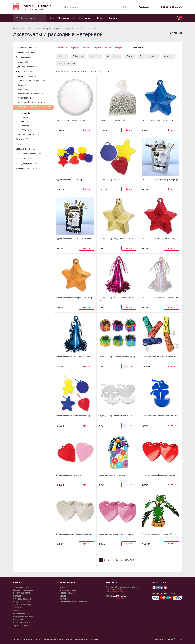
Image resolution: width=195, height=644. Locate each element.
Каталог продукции (32, 29)
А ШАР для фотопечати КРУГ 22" (71, 120)
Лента (24, 121)
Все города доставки (115, 591)
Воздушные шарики (52, 29)
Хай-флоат (120, 47)
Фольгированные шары (31, 81)
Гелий (22, 85)
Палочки (25, 113)
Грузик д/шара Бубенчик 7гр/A (112, 120)
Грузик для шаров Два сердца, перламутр (74, 534)
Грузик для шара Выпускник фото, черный (75, 238)
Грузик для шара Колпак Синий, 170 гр (73, 357)
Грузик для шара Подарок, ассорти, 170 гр (117, 357)
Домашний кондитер (27, 134)
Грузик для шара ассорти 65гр (112, 179)
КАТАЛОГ (18, 582)
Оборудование (26, 98)
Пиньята (21, 144)
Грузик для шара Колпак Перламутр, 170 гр (160, 297)
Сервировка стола (27, 47)
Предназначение (147, 56)
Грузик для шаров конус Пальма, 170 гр (159, 534)
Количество (112, 56)
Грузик (24, 117)
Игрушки (22, 62)
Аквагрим (22, 139)
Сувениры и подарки (27, 67)
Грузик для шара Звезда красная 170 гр (158, 238)
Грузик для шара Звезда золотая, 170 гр (116, 238)
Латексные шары (29, 76)
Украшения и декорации (29, 52)
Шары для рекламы (26, 163)
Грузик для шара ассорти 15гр (69, 179)
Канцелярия (23, 159)
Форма (167, 56)
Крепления (24, 89)
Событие (77, 56)
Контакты (113, 18)
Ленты (108, 47)
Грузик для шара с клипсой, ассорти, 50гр (160, 416)
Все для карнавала (27, 57)
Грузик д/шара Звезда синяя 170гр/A (157, 120)
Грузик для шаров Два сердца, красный (158, 475)
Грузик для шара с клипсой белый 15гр (116, 416)
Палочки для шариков (92, 47)
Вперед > (131, 560)
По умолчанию (77, 71)
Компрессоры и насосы (30, 94)
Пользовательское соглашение (73, 602)
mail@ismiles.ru (119, 598)
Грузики (75, 47)
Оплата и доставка (66, 18)
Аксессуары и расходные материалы (34, 108)
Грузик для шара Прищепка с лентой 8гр (159, 357)
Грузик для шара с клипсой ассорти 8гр (73, 416)
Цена (61, 56)
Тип (128, 56)
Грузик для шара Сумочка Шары (113, 475)
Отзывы (101, 18)
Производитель (65, 64)
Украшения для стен (27, 168)
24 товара (110, 71)
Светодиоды (62, 47)
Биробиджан (144, 7)
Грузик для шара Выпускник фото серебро (160, 179)
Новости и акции (86, 18)
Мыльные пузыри (25, 149)
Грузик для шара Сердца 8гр (69, 475)
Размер (94, 56)
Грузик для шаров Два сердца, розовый (116, 534)
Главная (17, 29)
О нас (52, 18)
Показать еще (138, 47)
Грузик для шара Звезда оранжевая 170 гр (74, 297)
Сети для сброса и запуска (31, 102)
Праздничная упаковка (28, 154)
